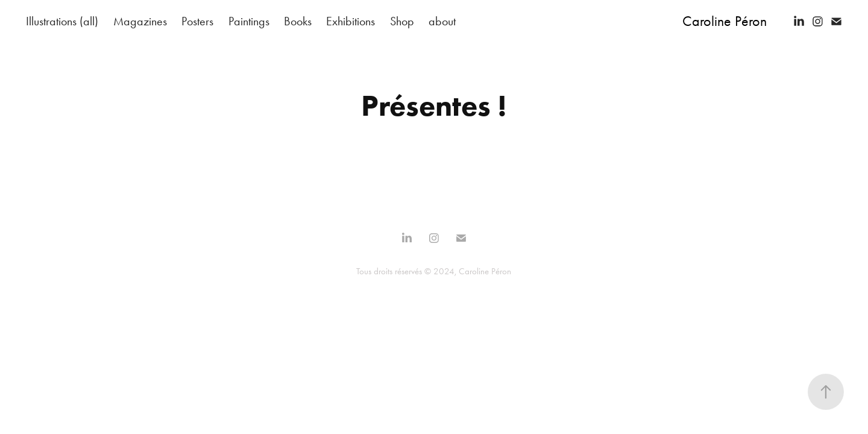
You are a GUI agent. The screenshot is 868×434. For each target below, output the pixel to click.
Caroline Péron (725, 21)
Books (298, 21)
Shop (402, 21)
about (442, 21)
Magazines (140, 21)
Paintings (249, 21)
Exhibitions (351, 21)
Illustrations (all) (62, 21)
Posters (197, 21)
